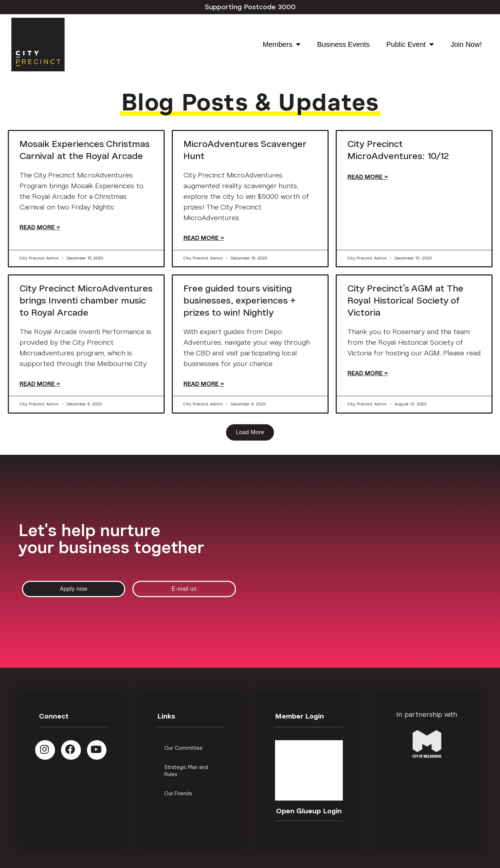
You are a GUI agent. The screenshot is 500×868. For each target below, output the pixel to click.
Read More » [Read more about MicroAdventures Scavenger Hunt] (204, 238)
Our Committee (183, 748)
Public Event (410, 44)
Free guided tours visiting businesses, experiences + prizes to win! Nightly (240, 301)
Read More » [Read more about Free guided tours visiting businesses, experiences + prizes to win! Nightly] (204, 384)
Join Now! (466, 44)
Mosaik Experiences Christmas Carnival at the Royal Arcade (84, 150)
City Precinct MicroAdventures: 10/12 (398, 150)
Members (281, 44)
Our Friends (178, 794)
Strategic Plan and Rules (186, 771)
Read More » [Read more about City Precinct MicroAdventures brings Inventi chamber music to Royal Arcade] (40, 384)
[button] (250, 432)
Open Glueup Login (309, 811)
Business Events (344, 44)
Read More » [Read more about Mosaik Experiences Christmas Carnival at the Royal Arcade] (40, 227)
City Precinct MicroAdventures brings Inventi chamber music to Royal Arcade (86, 301)
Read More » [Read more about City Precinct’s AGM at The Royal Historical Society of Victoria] (368, 373)
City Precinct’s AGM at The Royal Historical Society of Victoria (405, 301)
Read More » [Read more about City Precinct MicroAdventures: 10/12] (368, 177)
